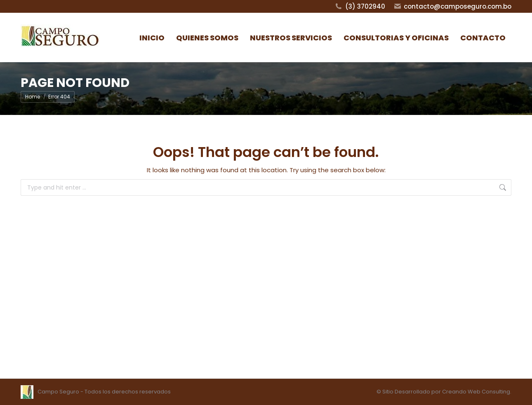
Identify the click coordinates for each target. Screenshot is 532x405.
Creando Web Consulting (476, 392)
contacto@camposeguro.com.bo (452, 6)
